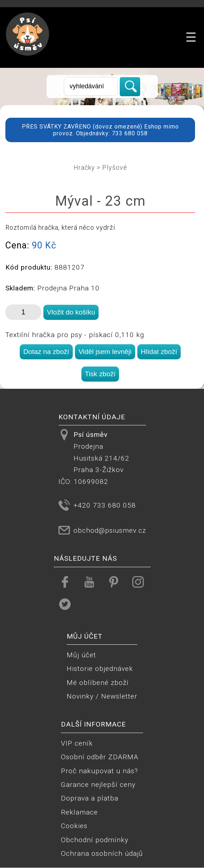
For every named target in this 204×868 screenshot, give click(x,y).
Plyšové (115, 167)
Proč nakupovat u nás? (99, 771)
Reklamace (79, 812)
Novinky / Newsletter (102, 696)
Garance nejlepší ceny (98, 785)
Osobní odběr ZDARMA (100, 757)
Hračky (84, 167)
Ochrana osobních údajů (102, 853)
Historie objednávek (100, 669)
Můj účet (81, 655)
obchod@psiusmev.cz (110, 530)
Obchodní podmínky (95, 840)
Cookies (74, 826)
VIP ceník (77, 743)
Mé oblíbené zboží (98, 683)
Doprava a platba (90, 798)
